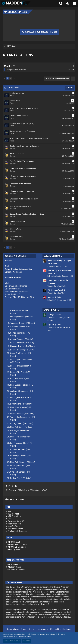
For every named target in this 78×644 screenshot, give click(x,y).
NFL (9, 511)
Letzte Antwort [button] (14, 88)
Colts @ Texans (54, 315)
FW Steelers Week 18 (56, 290)
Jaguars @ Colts (54, 297)
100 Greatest (13, 514)
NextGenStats (14, 526)
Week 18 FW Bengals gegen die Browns (59, 262)
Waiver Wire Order (16, 256)
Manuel (50, 293)
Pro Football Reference (17, 531)
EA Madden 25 (14, 564)
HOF (10, 519)
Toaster (50, 286)
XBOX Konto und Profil (18, 544)
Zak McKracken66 (54, 276)
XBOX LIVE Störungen (17, 547)
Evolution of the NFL (16, 521)
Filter (69, 88)
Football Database (16, 529)
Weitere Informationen (12, 641)
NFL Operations (14, 516)
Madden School (15, 567)
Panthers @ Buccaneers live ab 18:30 (59, 272)
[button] (74, 3)
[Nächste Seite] (14, 78)
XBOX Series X (14, 542)
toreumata (51, 266)
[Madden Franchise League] (16, 3)
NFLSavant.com (15, 524)
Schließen (27, 641)
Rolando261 (52, 300)
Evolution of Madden (17, 569)
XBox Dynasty (14, 549)
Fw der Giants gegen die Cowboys (58, 282)
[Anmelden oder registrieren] (68, 3)
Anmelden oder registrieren (41, 32)
